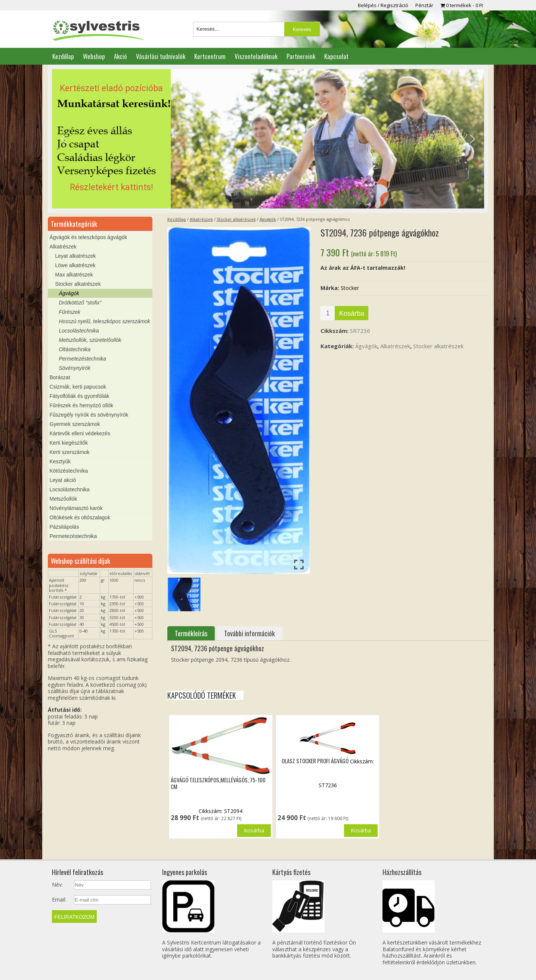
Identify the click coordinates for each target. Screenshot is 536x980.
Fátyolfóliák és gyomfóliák (80, 396)
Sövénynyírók (75, 368)
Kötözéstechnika (69, 471)
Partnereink (301, 56)
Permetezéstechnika (83, 359)
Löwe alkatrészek (75, 265)
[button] (268, 139)
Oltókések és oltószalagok (80, 517)
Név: (57, 885)
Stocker (350, 288)
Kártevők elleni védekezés (80, 433)
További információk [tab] (250, 633)
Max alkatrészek (74, 275)
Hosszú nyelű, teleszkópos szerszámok (105, 321)
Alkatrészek (201, 219)
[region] (268, 139)
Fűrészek (70, 312)
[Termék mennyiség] (328, 313)
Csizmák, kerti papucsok (78, 387)
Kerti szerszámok (70, 452)
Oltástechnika (75, 349)
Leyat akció (63, 480)
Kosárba (352, 313)
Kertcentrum (210, 56)
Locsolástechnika (79, 331)
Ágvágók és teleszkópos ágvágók (89, 237)
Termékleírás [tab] (191, 633)
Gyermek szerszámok (75, 424)
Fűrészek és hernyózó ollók (81, 405)
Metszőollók (63, 499)
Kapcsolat (336, 56)
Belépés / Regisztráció (383, 5)
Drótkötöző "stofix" (80, 303)
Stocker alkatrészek (236, 219)
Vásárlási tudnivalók (161, 56)
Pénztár (424, 5)
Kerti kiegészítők (69, 443)
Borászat (60, 377)
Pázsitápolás (64, 527)
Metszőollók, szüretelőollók (90, 340)
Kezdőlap (63, 56)
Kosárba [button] (254, 830)
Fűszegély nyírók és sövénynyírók (89, 415)
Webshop (94, 56)
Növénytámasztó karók (76, 508)
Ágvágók (268, 219)
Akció (120, 56)
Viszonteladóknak (256, 56)
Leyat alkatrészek (76, 256)
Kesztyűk (60, 461)
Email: (59, 900)
